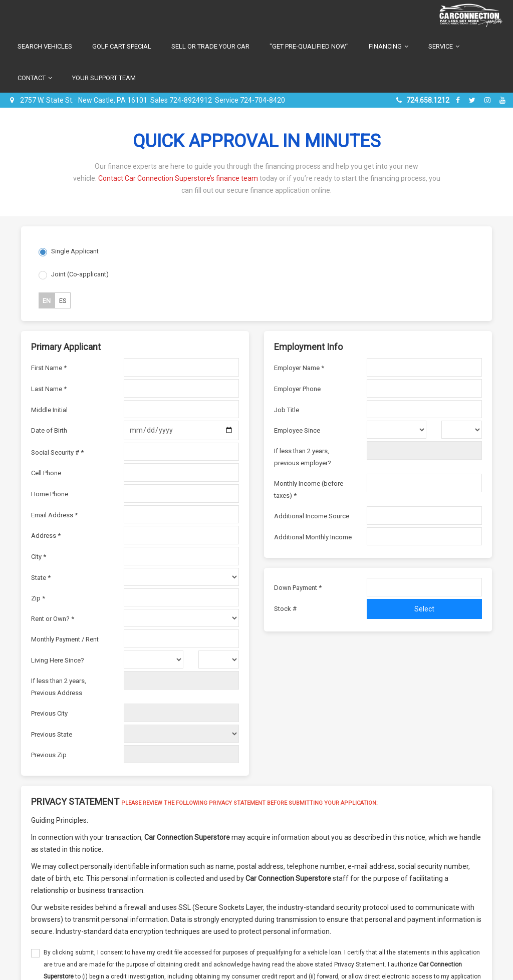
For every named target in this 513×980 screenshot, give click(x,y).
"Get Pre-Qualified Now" (309, 46)
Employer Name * (299, 368)
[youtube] (502, 100)
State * (41, 578)
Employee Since (297, 430)
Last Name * (49, 389)
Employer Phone (297, 389)
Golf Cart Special (122, 46)
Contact (35, 78)
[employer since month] (396, 430)
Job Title (287, 410)
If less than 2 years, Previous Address (59, 687)
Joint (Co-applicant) (80, 274)
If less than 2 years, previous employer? (303, 457)
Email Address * (54, 515)
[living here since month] (153, 660)
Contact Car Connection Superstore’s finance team (178, 178)
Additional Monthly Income (313, 537)
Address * (46, 536)
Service (444, 46)
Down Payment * (298, 588)
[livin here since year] (219, 660)
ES (63, 301)
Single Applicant (75, 251)
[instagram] (489, 100)
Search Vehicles (45, 46)
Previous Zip (49, 755)
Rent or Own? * (53, 619)
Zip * (38, 598)
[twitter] (473, 100)
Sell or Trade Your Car (210, 46)
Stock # (285, 609)
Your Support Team (104, 78)
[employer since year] (462, 430)
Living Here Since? (58, 660)
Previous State (52, 734)
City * (39, 557)
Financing (389, 46)
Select (424, 609)
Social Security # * (57, 452)
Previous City (49, 713)
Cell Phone (46, 473)
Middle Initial (49, 410)
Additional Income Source (312, 516)
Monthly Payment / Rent (65, 639)
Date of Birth (49, 430)
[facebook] (459, 100)
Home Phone (50, 494)
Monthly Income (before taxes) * (309, 489)
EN (47, 301)
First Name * (49, 368)
